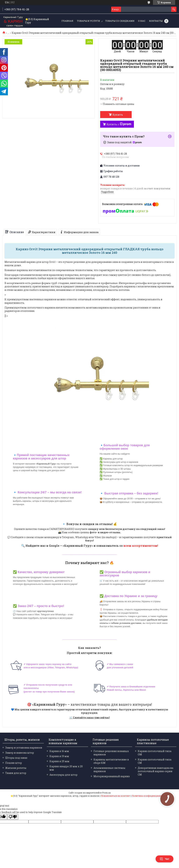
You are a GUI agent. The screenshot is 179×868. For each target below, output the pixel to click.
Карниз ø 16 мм (59, 751)
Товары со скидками (120, 21)
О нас (142, 21)
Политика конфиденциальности (150, 796)
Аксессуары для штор (63, 775)
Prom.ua (106, 793)
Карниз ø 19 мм (59, 756)
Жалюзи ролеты (16, 768)
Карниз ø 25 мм (59, 761)
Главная (67, 21)
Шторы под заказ (16, 758)
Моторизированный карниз (112, 776)
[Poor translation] (13, 817)
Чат (164, 859)
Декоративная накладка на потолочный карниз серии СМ (155, 771)
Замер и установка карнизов (24, 748)
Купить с (119, 124)
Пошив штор (14, 763)
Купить (118, 115)
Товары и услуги (88, 21)
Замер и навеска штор (20, 753)
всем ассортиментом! (141, 546)
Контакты (156, 21)
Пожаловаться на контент (116, 796)
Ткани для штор (16, 773)
